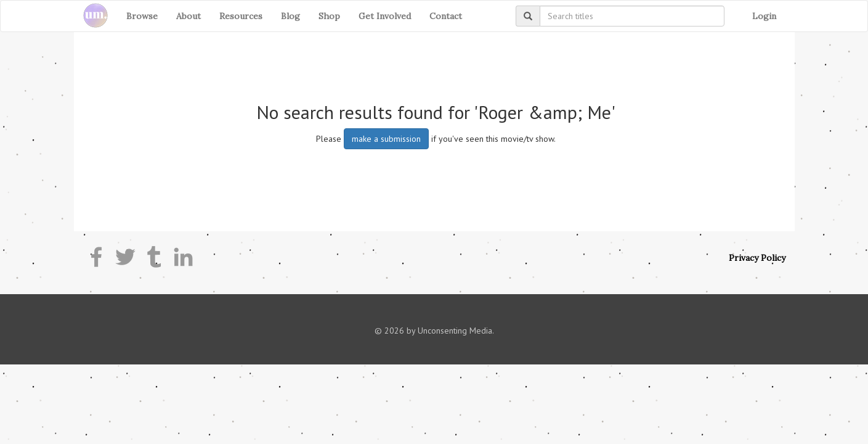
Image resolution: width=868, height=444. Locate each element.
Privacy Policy (757, 258)
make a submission (386, 139)
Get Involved (385, 16)
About (189, 16)
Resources (241, 16)
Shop (329, 16)
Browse (142, 16)
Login (764, 16)
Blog (290, 16)
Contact (446, 16)
